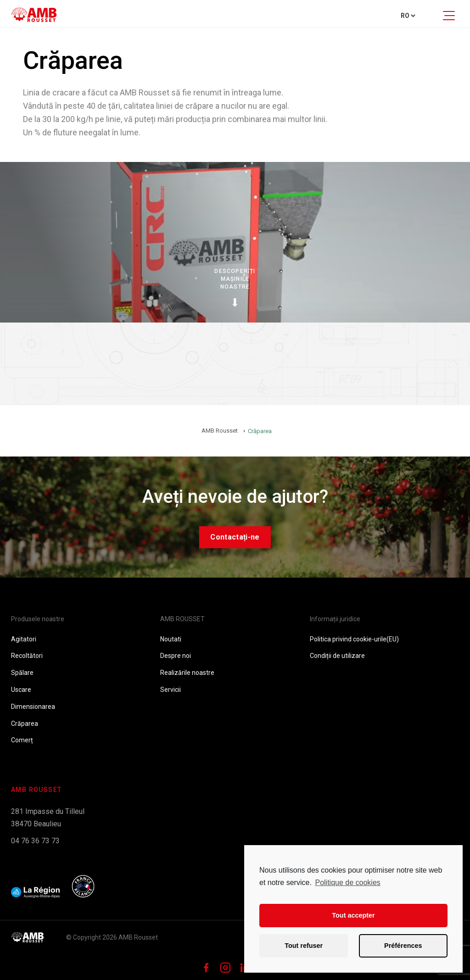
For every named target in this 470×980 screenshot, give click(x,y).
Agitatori (24, 639)
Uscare (21, 690)
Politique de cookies (347, 883)
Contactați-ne (235, 537)
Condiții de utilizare (337, 656)
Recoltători (27, 656)
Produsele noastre (38, 619)
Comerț (22, 740)
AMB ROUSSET (182, 619)
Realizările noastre (187, 673)
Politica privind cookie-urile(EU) (354, 639)
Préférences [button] (403, 946)
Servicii (171, 690)
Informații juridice (335, 619)
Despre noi (176, 656)
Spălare (22, 673)
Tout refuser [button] (304, 946)
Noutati (171, 639)
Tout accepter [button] (353, 915)
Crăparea (25, 724)
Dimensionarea (33, 707)
